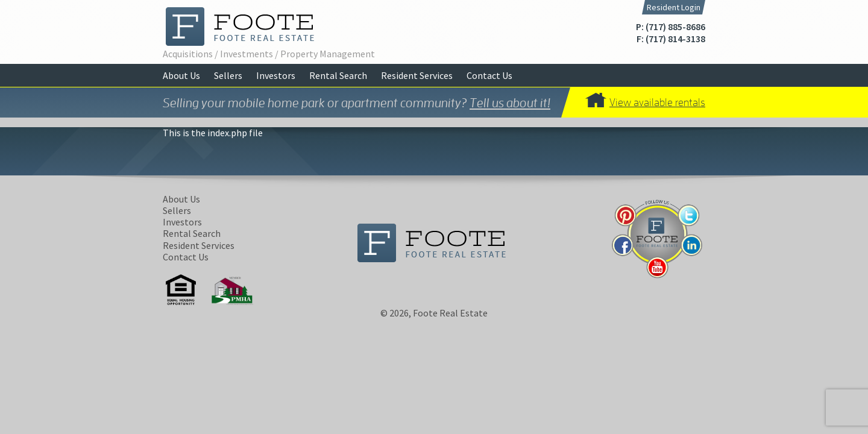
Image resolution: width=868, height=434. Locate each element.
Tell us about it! (510, 102)
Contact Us (489, 75)
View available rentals (657, 102)
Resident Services (417, 75)
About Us (181, 75)
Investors (276, 75)
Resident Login (674, 7)
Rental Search (338, 75)
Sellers (228, 75)
